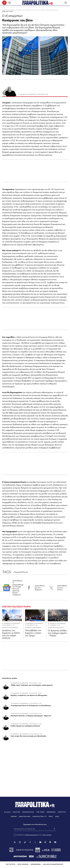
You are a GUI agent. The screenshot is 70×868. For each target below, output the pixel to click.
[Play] (9, 3)
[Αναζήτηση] (66, 3)
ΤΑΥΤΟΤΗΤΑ (11, 865)
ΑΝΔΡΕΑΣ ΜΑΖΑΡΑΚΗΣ (12, 624)
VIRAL (51, 817)
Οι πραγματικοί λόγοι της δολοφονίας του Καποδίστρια (31, 706)
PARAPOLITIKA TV (40, 817)
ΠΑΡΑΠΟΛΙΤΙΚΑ (28, 812)
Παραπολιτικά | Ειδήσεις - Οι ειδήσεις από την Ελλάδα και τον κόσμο (21, 10)
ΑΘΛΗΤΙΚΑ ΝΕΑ (25, 817)
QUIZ (57, 817)
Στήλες (43, 10)
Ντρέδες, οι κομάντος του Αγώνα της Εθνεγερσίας (29, 696)
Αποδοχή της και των (33, 835)
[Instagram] (20, 843)
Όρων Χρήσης (47, 835)
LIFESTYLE (62, 812)
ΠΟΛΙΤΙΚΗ (16, 812)
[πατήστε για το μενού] (4, 3)
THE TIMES (40, 812)
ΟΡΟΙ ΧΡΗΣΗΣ (23, 865)
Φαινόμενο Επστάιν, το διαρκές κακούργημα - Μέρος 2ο (31, 716)
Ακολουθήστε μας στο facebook (40, 588)
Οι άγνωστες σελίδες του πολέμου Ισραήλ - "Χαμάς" (57, 633)
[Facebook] (30, 843)
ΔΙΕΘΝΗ (14, 817)
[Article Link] (12, 616)
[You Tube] (40, 843)
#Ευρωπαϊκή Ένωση (21, 572)
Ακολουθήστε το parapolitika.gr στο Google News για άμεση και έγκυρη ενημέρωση (18, 588)
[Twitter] (35, 843)
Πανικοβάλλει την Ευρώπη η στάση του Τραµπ (33, 633)
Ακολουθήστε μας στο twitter (62, 588)
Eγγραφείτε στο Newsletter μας (35, 825)
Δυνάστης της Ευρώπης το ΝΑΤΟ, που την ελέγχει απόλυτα (11, 635)
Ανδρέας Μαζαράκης (52, 10)
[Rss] (15, 843)
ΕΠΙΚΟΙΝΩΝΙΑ (36, 865)
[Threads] (45, 842)
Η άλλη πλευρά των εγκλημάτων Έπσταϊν (25, 726)
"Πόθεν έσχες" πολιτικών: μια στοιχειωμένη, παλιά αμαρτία (32, 686)
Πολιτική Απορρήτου (31, 835)
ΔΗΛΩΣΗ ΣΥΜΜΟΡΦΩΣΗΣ (53, 865)
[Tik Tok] (25, 843)
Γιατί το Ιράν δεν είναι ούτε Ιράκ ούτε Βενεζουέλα (28, 736)
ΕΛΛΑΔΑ (7, 812)
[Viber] (50, 843)
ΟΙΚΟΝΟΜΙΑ (51, 812)
